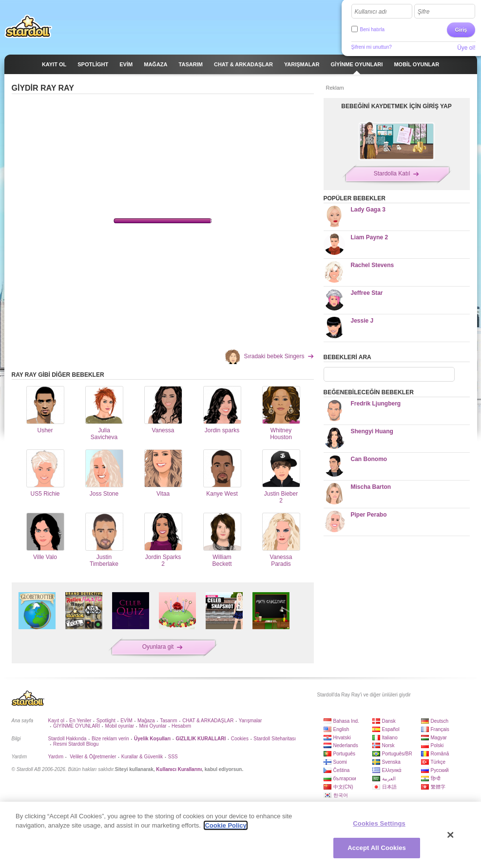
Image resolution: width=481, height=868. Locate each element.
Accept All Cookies (377, 848)
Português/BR (397, 754)
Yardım (56, 757)
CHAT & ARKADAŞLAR (208, 721)
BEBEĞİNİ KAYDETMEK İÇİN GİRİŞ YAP (396, 106)
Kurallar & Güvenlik (142, 757)
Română (440, 754)
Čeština (342, 770)
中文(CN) (343, 787)
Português (345, 754)
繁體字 (438, 787)
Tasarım (169, 721)
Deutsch (440, 721)
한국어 (341, 795)
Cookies (240, 739)
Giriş (461, 30)
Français (440, 729)
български (345, 779)
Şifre (424, 12)
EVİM (126, 721)
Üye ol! (466, 48)
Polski (437, 745)
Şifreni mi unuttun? (372, 47)
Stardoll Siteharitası (275, 739)
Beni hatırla (373, 29)
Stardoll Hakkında (67, 739)
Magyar (439, 738)
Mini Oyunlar (153, 726)
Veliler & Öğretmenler (92, 757)
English (341, 729)
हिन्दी (436, 779)
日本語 (389, 787)
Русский (440, 770)
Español (391, 729)
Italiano (390, 738)
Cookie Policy (225, 825)
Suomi (340, 762)
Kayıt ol (56, 721)
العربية (389, 779)
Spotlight (106, 721)
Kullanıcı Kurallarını (179, 769)
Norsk (388, 745)
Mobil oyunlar (120, 726)
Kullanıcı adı (371, 12)
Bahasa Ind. (346, 721)
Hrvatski (342, 738)
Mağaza (146, 721)
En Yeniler (80, 721)
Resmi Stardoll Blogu (76, 744)
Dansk (389, 721)
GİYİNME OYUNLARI (77, 726)
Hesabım (181, 726)
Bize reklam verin (110, 739)
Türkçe (438, 762)
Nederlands (346, 745)
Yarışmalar (250, 721)
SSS (173, 757)
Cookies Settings (379, 823)
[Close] (451, 835)
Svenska (391, 762)
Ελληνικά (392, 770)
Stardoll (28, 26)
